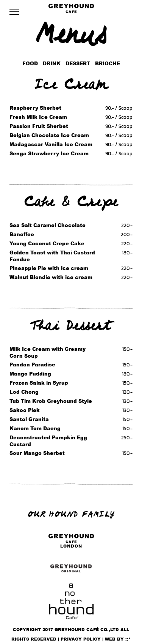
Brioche (108, 63)
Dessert (78, 63)
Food (30, 63)
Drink (52, 63)
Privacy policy (81, 639)
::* (128, 639)
